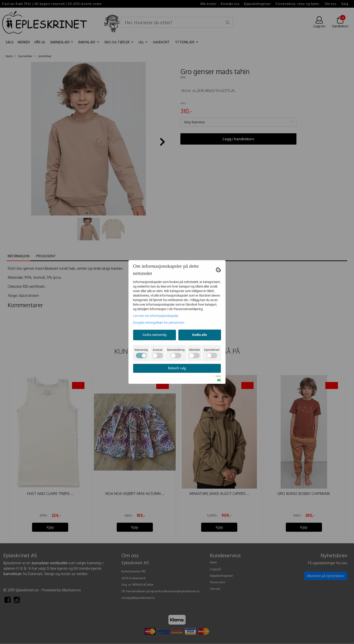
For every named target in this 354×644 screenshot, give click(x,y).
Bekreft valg (177, 368)
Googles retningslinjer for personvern (159, 323)
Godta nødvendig (155, 335)
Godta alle (200, 335)
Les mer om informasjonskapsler (156, 316)
